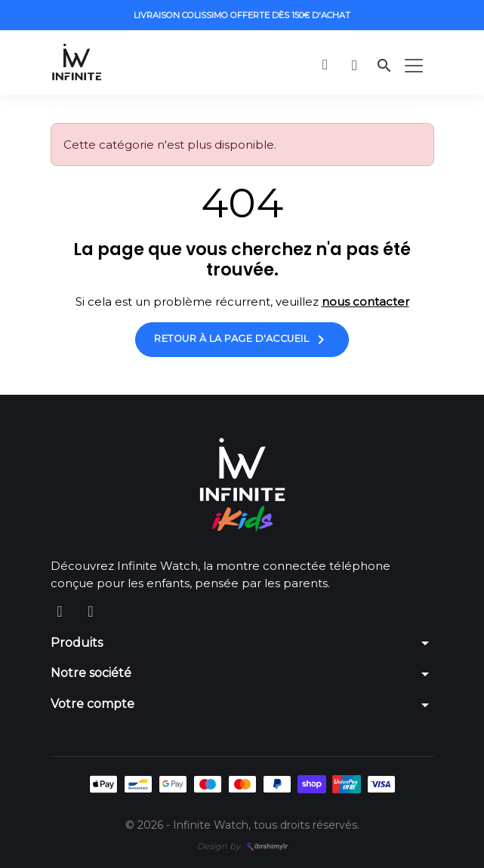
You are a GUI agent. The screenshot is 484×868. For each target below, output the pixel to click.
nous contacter (365, 302)
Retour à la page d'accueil (242, 340)
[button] (325, 65)
